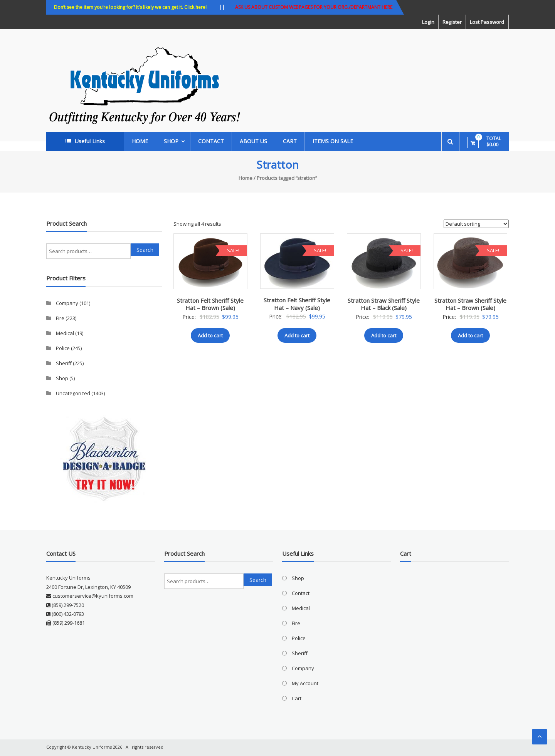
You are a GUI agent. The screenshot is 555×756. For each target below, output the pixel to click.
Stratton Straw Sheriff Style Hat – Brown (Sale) (470, 304)
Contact (211, 141)
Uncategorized (73, 393)
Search (145, 250)
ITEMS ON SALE (333, 141)
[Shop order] (476, 224)
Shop (171, 141)
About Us (253, 141)
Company (67, 303)
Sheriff (64, 363)
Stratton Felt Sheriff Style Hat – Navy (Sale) (297, 304)
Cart (290, 141)
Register (452, 22)
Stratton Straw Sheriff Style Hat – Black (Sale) (384, 304)
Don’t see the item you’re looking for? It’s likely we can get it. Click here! (130, 7)
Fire (60, 318)
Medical (65, 333)
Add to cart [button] (210, 335)
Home (140, 141)
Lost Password (487, 22)
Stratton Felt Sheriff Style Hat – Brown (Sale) (210, 304)
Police (63, 348)
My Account (305, 683)
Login (428, 22)
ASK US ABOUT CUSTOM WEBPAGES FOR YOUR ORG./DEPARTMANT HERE (314, 7)
